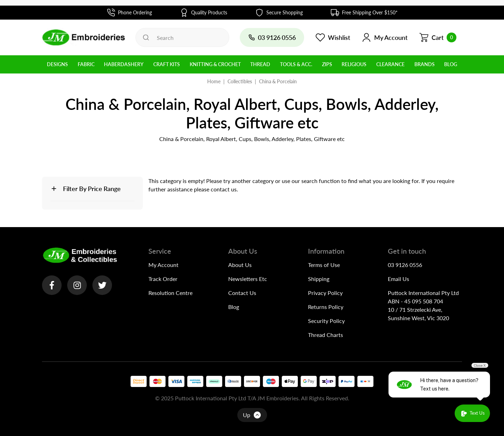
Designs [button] (57, 64)
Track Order (163, 279)
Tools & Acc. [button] (296, 64)
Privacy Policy (325, 293)
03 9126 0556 (405, 265)
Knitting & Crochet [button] (215, 64)
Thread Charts (325, 335)
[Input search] (182, 37)
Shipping (319, 279)
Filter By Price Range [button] (92, 189)
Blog (234, 307)
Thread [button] (260, 64)
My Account (163, 265)
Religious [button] (354, 64)
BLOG (451, 64)
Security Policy (326, 321)
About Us (240, 265)
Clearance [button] (390, 64)
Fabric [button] (86, 64)
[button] (385, 37)
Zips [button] (327, 64)
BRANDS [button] (425, 64)
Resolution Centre (170, 293)
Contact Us (242, 293)
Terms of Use (324, 265)
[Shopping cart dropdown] (438, 37)
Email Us (398, 279)
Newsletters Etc (248, 279)
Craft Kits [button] (167, 64)
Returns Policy (326, 307)
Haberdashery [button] (124, 64)
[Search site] (146, 37)
